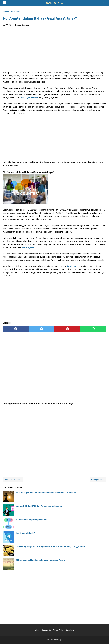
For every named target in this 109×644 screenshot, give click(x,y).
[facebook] (16, 329)
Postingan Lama (98, 480)
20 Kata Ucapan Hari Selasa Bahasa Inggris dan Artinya (41, 560)
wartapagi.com (28, 247)
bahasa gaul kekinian (29, 97)
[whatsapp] (93, 329)
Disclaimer (70, 630)
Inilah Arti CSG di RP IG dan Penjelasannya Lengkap (39, 506)
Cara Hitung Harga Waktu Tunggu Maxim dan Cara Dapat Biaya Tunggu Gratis (50, 547)
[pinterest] (67, 329)
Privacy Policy (58, 630)
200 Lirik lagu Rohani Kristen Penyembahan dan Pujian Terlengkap (46, 493)
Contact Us (46, 630)
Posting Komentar (22, 25)
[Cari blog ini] (104, 3)
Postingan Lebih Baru (13, 480)
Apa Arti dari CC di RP (25, 533)
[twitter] (42, 329)
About (38, 630)
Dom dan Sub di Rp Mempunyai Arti (31, 520)
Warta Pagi (54, 3)
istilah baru (72, 266)
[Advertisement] (54, 49)
